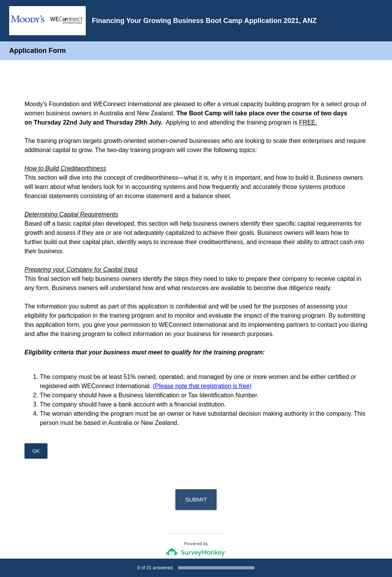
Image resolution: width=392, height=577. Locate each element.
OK (36, 451)
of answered (155, 568)
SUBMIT (196, 499)
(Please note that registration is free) (202, 386)
